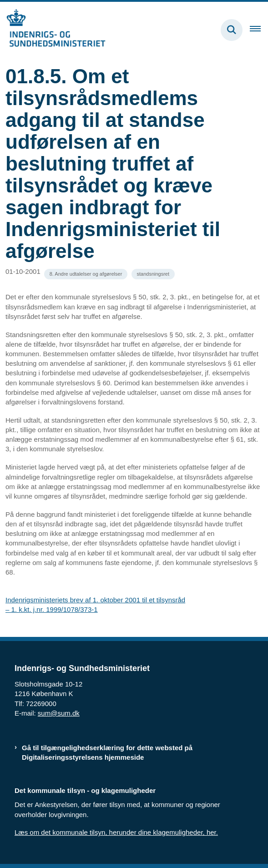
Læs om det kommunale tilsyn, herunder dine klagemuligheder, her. (116, 832)
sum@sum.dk (59, 713)
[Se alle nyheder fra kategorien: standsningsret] (153, 274)
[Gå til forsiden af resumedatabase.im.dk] (53, 30)
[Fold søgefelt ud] (232, 30)
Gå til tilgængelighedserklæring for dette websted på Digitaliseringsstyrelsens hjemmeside (107, 752)
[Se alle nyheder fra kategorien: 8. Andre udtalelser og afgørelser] (86, 274)
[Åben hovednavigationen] (259, 30)
